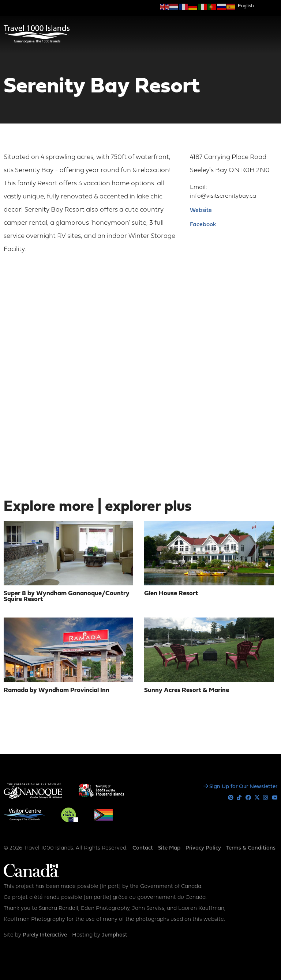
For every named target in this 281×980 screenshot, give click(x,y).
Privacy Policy (203, 848)
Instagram (266, 798)
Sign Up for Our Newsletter (243, 787)
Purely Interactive (45, 935)
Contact (143, 848)
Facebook (203, 225)
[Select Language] (258, 6)
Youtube (275, 798)
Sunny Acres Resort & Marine (187, 690)
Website (201, 210)
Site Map (169, 848)
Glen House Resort (171, 594)
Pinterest (231, 798)
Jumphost (115, 935)
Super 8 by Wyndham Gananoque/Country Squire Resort (67, 597)
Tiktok (239, 798)
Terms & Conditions (251, 848)
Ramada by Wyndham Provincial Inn (57, 690)
